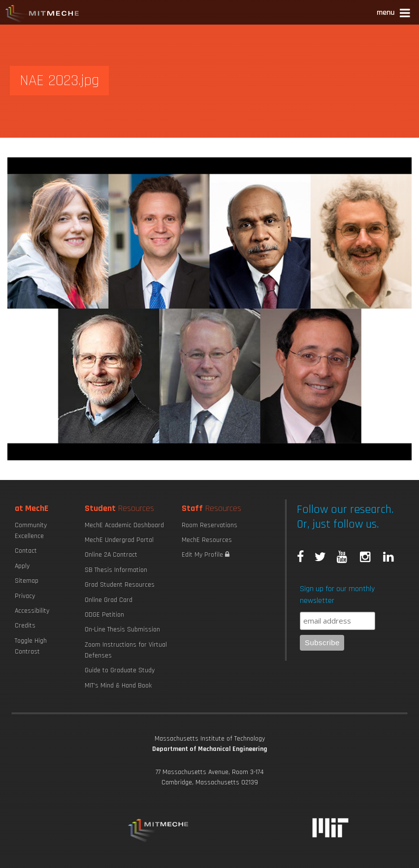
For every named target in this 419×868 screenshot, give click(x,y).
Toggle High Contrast (31, 646)
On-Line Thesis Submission (122, 629)
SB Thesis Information (116, 570)
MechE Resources (207, 540)
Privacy (25, 596)
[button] (394, 14)
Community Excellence (31, 531)
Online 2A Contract (111, 555)
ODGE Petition (104, 615)
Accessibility (32, 611)
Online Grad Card (109, 600)
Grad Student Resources (120, 585)
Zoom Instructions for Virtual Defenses (126, 650)
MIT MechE (42, 15)
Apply (22, 566)
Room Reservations (209, 525)
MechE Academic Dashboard (124, 525)
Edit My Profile (206, 555)
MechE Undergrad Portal (119, 540)
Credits (25, 626)
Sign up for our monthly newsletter (337, 595)
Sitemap (27, 581)
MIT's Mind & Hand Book (118, 686)
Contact (26, 551)
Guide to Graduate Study (120, 670)
